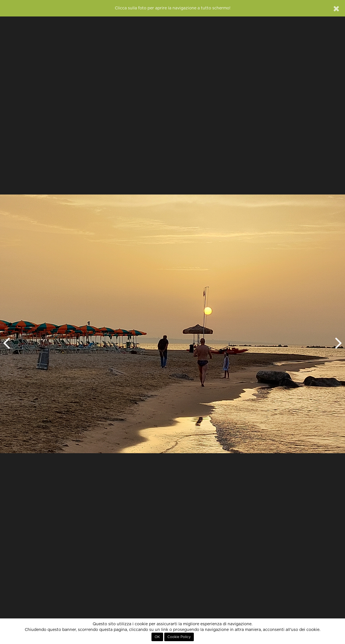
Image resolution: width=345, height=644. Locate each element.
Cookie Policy (179, 637)
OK (157, 637)
